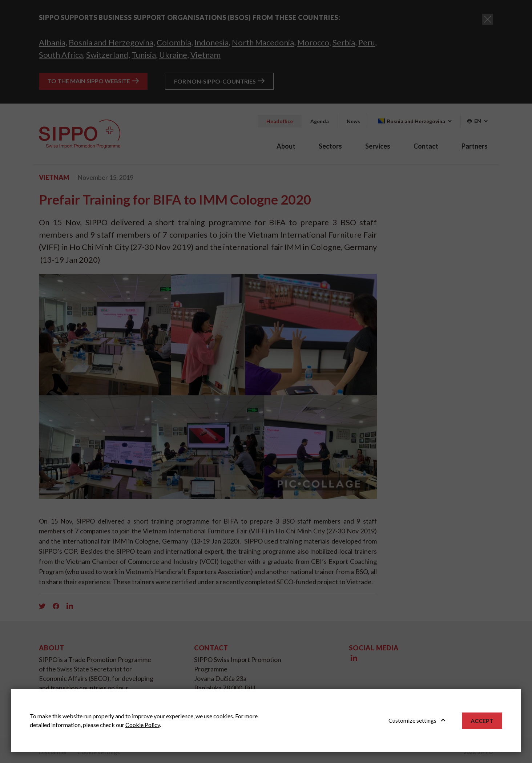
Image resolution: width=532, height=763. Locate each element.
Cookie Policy (143, 725)
